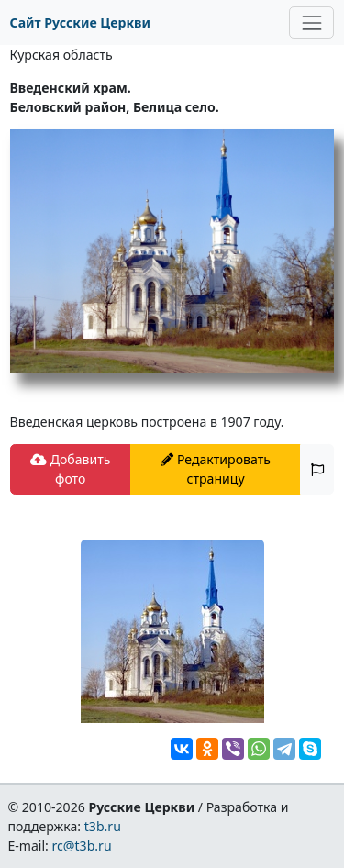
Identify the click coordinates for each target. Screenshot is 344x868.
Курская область (61, 55)
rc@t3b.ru (82, 846)
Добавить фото (70, 469)
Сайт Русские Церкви (80, 22)
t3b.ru (103, 826)
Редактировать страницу (216, 469)
